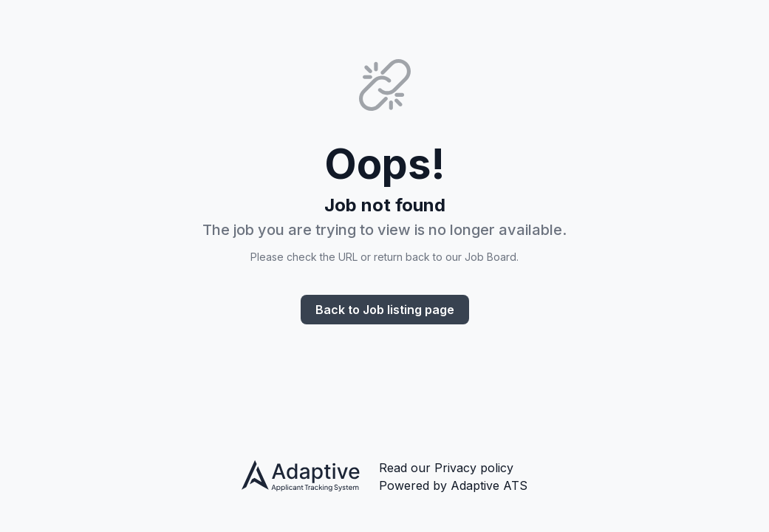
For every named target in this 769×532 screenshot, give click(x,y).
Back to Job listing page (385, 310)
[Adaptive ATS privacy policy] (301, 478)
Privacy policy (474, 468)
